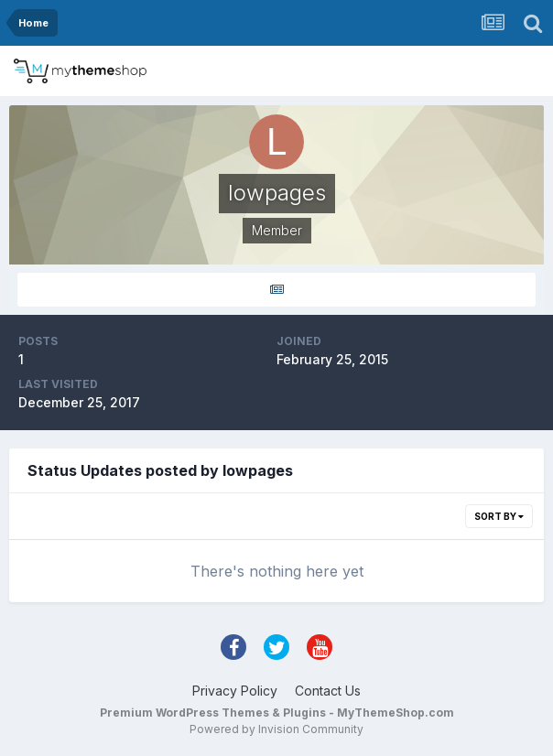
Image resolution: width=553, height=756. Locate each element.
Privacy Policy (235, 691)
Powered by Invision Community (276, 729)
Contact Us (328, 691)
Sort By (499, 516)
